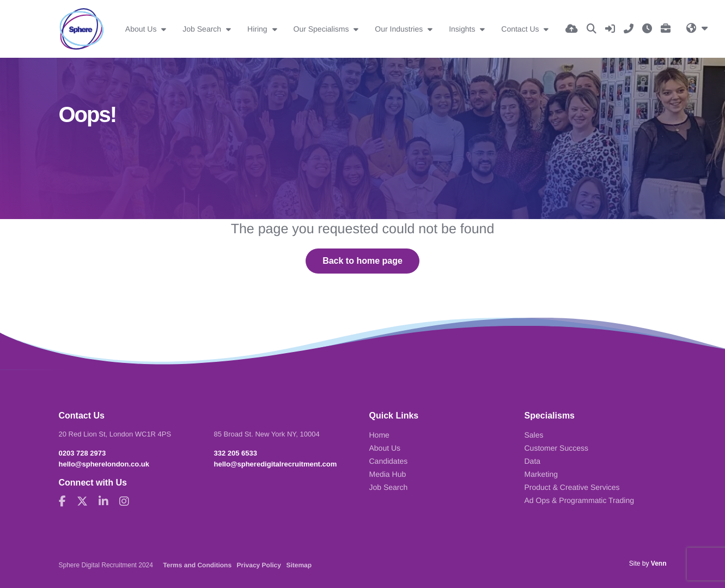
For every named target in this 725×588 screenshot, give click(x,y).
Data (533, 461)
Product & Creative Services (572, 487)
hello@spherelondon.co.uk (104, 464)
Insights (463, 29)
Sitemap (299, 565)
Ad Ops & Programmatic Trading (580, 500)
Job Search (203, 29)
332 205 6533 (236, 453)
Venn (659, 563)
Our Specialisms (322, 29)
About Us (142, 29)
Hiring (258, 29)
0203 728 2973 (83, 453)
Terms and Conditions (197, 565)
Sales (534, 435)
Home (379, 435)
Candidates (389, 461)
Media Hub (388, 474)
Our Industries (400, 29)
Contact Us (521, 29)
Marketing (541, 474)
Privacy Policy (259, 565)
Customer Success (556, 448)
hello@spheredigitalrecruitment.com (276, 464)
